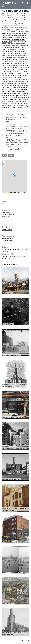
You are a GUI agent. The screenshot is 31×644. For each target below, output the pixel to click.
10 (28, 107)
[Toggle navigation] (3, 7)
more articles (25, 640)
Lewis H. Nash (23, 18)
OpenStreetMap (17, 192)
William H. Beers (7, 230)
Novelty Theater (17, 3)
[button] (4, 13)
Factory (11, 155)
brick (4, 155)
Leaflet (10, 192)
